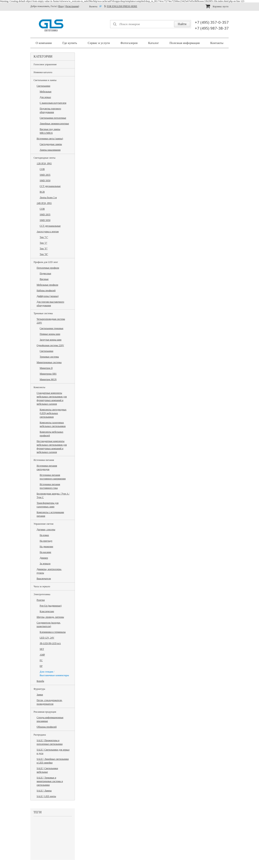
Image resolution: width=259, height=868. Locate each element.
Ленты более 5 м (48, 198)
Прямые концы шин (50, 334)
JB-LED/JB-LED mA (50, 643)
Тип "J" (43, 243)
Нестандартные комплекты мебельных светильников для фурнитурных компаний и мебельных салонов (52, 447)
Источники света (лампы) (50, 139)
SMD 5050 (45, 180)
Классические (47, 611)
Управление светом (44, 524)
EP (41, 666)
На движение (46, 547)
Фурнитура (39, 689)
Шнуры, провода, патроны (50, 617)
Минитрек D (46, 368)
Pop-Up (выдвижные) (51, 606)
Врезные (44, 279)
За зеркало (45, 564)
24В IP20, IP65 (44, 203)
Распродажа (40, 735)
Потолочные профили (48, 268)
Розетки (41, 600)
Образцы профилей (47, 727)
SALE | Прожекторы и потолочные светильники (50, 742)
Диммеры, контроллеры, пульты (49, 571)
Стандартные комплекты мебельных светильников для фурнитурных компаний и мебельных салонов (52, 398)
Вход (61, 6)
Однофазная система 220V (50, 345)
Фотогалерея (129, 43)
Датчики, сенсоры (46, 530)
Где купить (70, 43)
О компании (44, 43)
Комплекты (39, 387)
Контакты (217, 43)
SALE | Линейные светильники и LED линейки (53, 761)
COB (42, 169)
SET (42, 649)
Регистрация (72, 6)
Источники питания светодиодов (47, 468)
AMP (42, 655)
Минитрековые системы (49, 362)
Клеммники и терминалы (53, 632)
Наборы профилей (46, 290)
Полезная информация (185, 43)
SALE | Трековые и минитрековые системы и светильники (50, 781)
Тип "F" (44, 249)
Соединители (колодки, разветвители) (49, 625)
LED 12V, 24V (47, 638)
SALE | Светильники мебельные (47, 770)
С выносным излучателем (53, 103)
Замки (40, 695)
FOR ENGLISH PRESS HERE (122, 6)
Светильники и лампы (45, 80)
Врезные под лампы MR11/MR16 (50, 131)
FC (41, 660)
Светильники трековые (51, 328)
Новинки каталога (43, 72)
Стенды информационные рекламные (50, 719)
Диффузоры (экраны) (48, 296)
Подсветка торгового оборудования (50, 110)
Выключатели (44, 579)
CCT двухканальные (50, 186)
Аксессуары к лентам (48, 232)
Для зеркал (45, 97)
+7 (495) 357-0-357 (212, 22)
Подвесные (45, 273)
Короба (40, 681)
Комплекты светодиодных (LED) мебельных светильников (53, 413)
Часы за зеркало (42, 586)
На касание (45, 552)
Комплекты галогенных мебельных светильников (53, 424)
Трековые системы (43, 313)
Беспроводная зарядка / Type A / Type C (53, 495)
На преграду (46, 541)
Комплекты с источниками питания (50, 514)
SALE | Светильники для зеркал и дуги (53, 752)
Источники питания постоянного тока (50, 486)
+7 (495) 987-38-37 (212, 28)
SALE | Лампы (44, 791)
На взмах (44, 535)
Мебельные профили (47, 285)
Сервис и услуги (99, 43)
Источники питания (44, 460)
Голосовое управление (45, 64)
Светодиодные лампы (51, 144)
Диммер (44, 558)
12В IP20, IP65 (44, 163)
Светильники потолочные (53, 118)
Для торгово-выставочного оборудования (50, 304)
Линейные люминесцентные (54, 124)
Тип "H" (44, 254)
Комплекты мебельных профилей (51, 434)
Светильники (43, 86)
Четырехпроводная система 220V (51, 321)
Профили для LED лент (46, 262)
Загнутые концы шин (51, 340)
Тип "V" (44, 237)
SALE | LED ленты (46, 796)
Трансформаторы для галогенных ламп (48, 505)
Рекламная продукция (45, 712)
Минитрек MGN (48, 379)
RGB (42, 192)
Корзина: (217, 6)
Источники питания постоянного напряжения (53, 477)
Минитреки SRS (48, 374)
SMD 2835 (45, 175)
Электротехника (42, 594)
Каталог (153, 43)
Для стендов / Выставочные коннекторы (54, 674)
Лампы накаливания (50, 150)
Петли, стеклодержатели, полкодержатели (49, 702)
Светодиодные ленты (45, 158)
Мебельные (46, 92)
